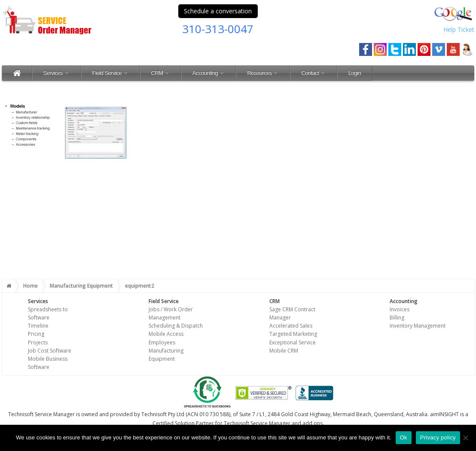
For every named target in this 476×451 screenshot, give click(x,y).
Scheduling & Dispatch (176, 326)
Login (355, 73)
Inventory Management (418, 326)
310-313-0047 (218, 29)
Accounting (209, 73)
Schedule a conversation (218, 11)
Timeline (38, 326)
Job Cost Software (50, 351)
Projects (38, 342)
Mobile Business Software (48, 363)
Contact (314, 73)
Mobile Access (166, 334)
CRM (161, 73)
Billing (397, 318)
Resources (263, 73)
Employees (162, 342)
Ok (404, 437)
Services (57, 73)
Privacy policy (438, 437)
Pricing (36, 334)
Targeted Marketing (293, 334)
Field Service (111, 73)
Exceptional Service (293, 342)
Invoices (400, 309)
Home (31, 286)
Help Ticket (459, 29)
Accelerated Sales (291, 326)
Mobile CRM (284, 351)
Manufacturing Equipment (81, 286)
